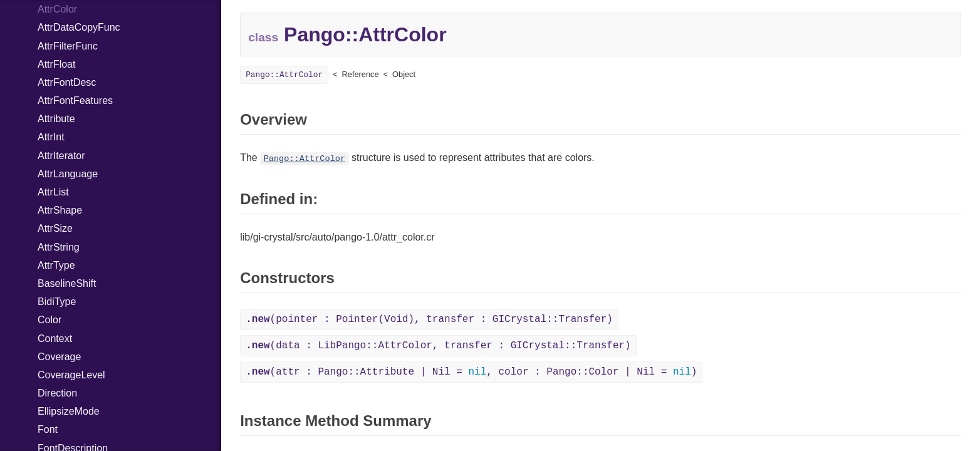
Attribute (56, 119)
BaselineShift (67, 283)
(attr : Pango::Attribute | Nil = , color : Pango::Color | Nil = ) (471, 372)
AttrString (59, 247)
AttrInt (51, 137)
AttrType (56, 265)
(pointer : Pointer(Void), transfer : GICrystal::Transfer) (429, 319)
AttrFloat (56, 64)
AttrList (53, 192)
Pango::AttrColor (284, 75)
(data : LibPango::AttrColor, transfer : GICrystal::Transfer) (438, 346)
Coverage (59, 357)
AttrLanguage (68, 174)
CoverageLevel (71, 375)
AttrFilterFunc (68, 46)
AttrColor (57, 9)
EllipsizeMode (69, 411)
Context (55, 339)
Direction (57, 393)
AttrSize (55, 228)
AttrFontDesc (67, 82)
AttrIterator (61, 156)
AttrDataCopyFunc (79, 27)
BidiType (57, 302)
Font (48, 429)
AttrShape (60, 210)
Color (50, 320)
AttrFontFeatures (75, 101)
